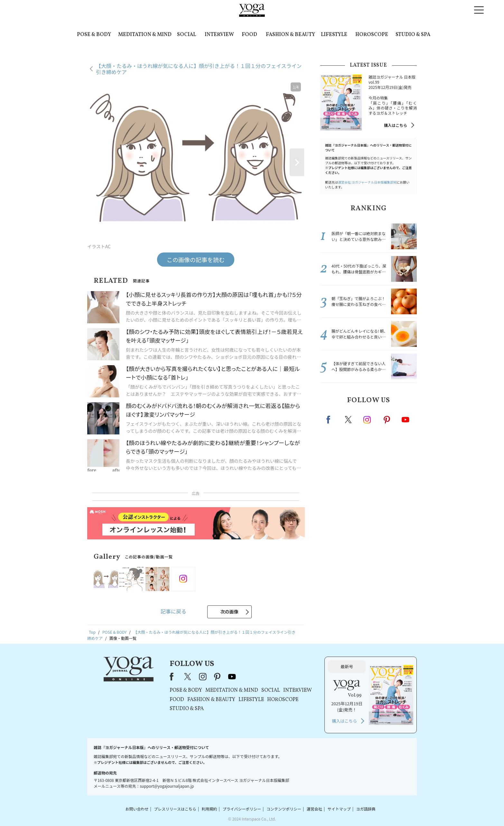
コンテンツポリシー (284, 809)
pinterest (387, 420)
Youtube (406, 420)
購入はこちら (396, 125)
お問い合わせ (137, 809)
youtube (232, 677)
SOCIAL (187, 35)
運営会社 (314, 809)
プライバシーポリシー (242, 809)
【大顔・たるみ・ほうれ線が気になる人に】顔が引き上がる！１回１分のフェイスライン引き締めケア (199, 69)
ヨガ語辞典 (366, 809)
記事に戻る (173, 611)
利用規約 (210, 809)
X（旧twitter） (349, 420)
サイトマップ (339, 809)
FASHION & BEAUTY (290, 35)
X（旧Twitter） (188, 677)
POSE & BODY (94, 35)
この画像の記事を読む (196, 260)
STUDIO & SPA (413, 35)
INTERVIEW (219, 35)
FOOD (249, 35)
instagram (368, 419)
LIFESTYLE (334, 35)
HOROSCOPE (372, 35)
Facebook (330, 420)
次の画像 (229, 612)
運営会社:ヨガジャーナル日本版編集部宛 (367, 182)
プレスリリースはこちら (175, 809)
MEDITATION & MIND (145, 35)
